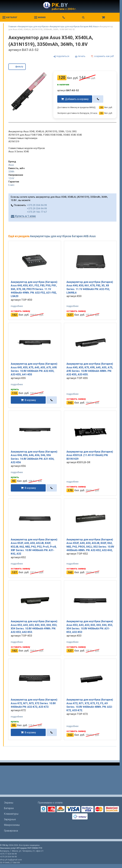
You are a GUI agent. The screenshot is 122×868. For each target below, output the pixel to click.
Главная (12, 27)
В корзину (30, 400)
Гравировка (11, 831)
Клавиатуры (11, 814)
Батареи (9, 808)
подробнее (17, 306)
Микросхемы (12, 825)
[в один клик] (98, 99)
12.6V (11, 178)
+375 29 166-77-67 (37, 212)
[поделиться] (61, 56)
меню (40, 17)
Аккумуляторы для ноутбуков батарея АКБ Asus (74, 27)
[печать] (80, 56)
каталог (10, 17)
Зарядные (10, 819)
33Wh (11, 172)
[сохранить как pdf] (102, 56)
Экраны (9, 803)
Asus (11, 165)
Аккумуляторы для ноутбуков (33, 27)
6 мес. (12, 185)
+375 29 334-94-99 (37, 205)
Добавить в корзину (77, 99)
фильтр (17, 66)
